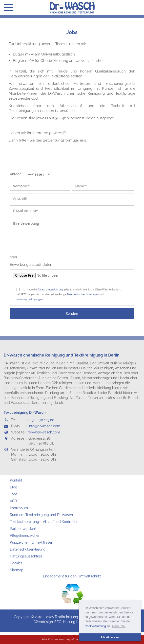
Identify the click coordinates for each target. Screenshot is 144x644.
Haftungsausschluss (26, 556)
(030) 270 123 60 (41, 420)
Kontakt (16, 480)
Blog (14, 487)
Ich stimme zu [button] (110, 637)
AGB (13, 501)
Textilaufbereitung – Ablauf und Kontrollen (44, 522)
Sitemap (17, 570)
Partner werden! (23, 529)
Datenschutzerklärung (50, 289)
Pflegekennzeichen (25, 536)
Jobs (72, 32)
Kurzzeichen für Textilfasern (32, 542)
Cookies (16, 563)
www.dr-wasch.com (44, 432)
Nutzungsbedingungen (30, 299)
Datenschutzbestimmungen (83, 294)
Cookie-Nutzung (95, 626)
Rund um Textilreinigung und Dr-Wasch (41, 515)
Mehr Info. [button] (119, 626)
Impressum (19, 508)
